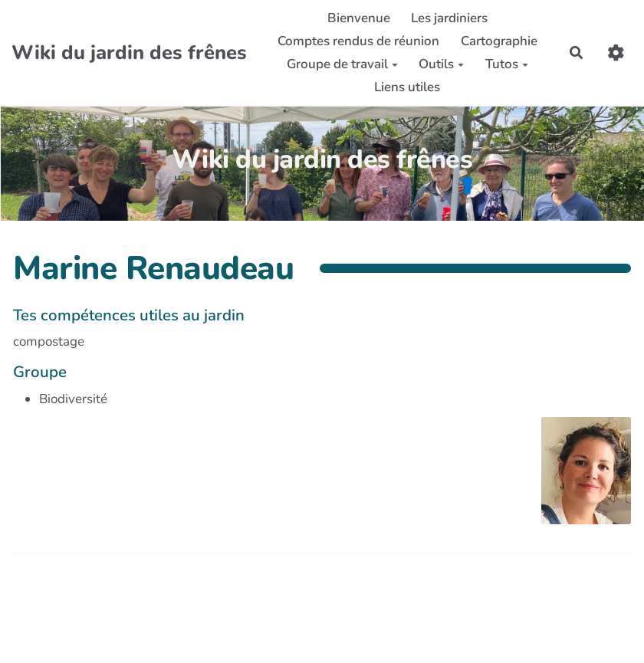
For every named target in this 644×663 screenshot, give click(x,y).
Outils (441, 64)
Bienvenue (359, 18)
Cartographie (499, 41)
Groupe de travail (342, 64)
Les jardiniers (449, 18)
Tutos (507, 64)
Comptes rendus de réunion (358, 41)
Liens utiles (407, 87)
